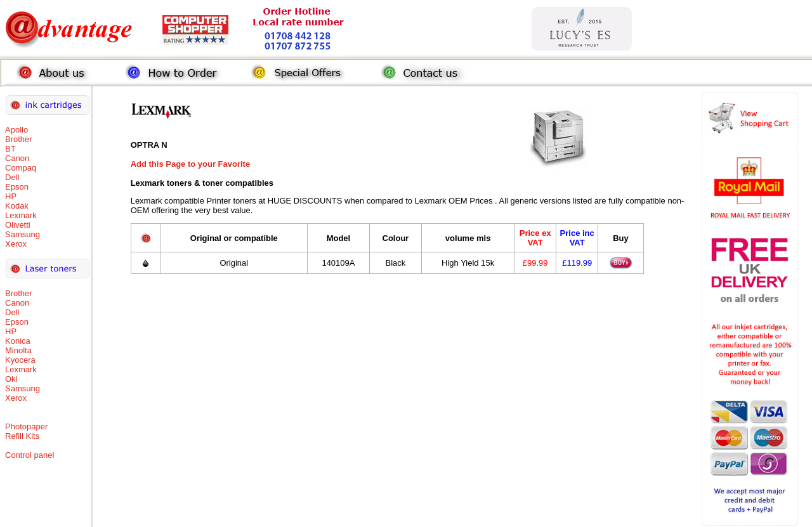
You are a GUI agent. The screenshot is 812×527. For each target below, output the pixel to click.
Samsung (23, 234)
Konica (18, 341)
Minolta (18, 350)
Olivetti (18, 225)
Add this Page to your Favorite (191, 164)
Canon (17, 158)
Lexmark (21, 215)
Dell (12, 177)
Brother (19, 139)
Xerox (16, 244)
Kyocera (20, 360)
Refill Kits (22, 436)
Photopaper (26, 426)
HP (11, 196)
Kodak (17, 206)
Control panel (29, 455)
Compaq (21, 168)
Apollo (16, 130)
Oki (11, 379)
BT (10, 149)
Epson (17, 187)
